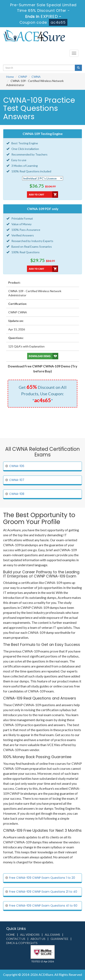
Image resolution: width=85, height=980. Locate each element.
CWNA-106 (17, 466)
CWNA (36, 77)
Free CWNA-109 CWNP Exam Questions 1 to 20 (42, 878)
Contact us (16, 939)
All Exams (52, 935)
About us (38, 939)
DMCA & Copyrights (22, 943)
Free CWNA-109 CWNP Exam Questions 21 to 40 (43, 892)
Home (10, 77)
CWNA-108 (17, 494)
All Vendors (30, 935)
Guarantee (59, 939)
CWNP (23, 77)
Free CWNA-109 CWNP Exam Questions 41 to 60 (43, 906)
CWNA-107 (17, 480)
